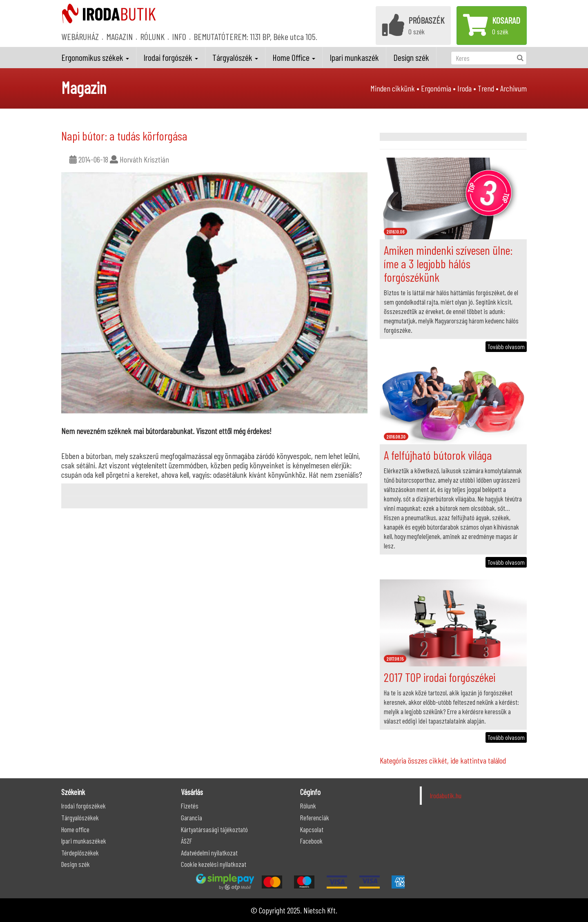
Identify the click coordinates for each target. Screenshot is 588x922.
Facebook (311, 841)
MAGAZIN (119, 36)
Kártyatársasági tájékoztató (214, 829)
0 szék (413, 25)
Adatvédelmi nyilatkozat (209, 853)
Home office (75, 829)
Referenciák (315, 817)
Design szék (411, 57)
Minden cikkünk (393, 88)
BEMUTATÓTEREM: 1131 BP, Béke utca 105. (255, 36)
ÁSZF (186, 841)
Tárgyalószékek (80, 817)
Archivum (513, 88)
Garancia (192, 817)
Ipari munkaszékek (84, 841)
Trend (486, 88)
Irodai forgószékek (84, 806)
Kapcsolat (312, 829)
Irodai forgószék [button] (171, 57)
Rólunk (308, 806)
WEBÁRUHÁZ (80, 36)
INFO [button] (179, 36)
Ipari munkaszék (354, 57)
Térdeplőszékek (80, 853)
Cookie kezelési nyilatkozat (214, 864)
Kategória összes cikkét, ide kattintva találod (443, 760)
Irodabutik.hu (446, 795)
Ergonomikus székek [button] (95, 57)
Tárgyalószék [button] (235, 57)
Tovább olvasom (506, 346)
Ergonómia (436, 88)
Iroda (464, 88)
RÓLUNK (152, 36)
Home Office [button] (294, 57)
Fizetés (190, 806)
